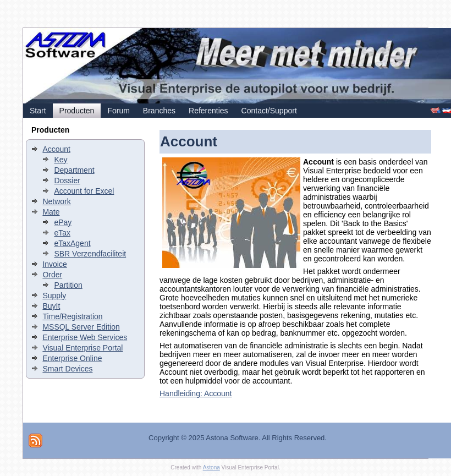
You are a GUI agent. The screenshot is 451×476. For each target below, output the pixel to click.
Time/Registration (72, 316)
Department (74, 170)
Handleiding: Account (196, 393)
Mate (51, 212)
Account (56, 149)
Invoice (54, 264)
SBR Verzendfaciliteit (90, 254)
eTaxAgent (72, 243)
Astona (211, 467)
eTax (62, 233)
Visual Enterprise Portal (82, 348)
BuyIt (51, 306)
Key (61, 160)
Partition (68, 285)
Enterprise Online (72, 358)
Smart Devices (67, 369)
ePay (63, 222)
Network (56, 201)
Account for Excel (84, 191)
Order (52, 275)
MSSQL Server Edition (81, 327)
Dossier (67, 180)
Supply (54, 296)
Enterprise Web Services (85, 337)
